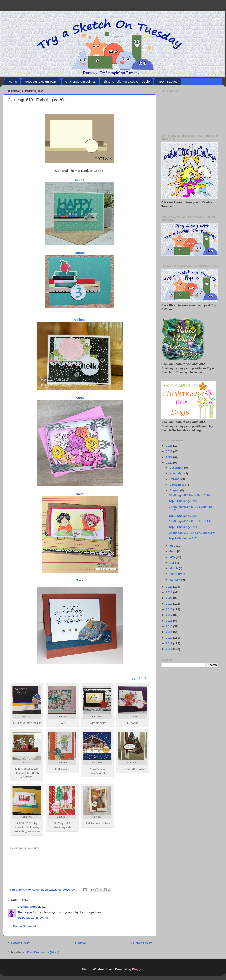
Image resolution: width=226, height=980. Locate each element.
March (174, 568)
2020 (170, 598)
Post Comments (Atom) (43, 952)
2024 (170, 457)
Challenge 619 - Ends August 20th (192, 533)
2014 (170, 632)
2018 (170, 609)
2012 (170, 643)
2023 (170, 463)
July (173, 546)
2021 (170, 592)
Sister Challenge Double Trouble (127, 82)
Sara (80, 580)
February (176, 574)
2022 (170, 587)
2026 (170, 446)
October (175, 479)
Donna (80, 253)
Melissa (80, 320)
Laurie (80, 180)
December (177, 468)
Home (13, 82)
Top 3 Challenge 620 (183, 501)
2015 (170, 626)
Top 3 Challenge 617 (183, 538)
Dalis (80, 494)
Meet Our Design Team (41, 82)
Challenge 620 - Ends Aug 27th (190, 521)
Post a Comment (25, 926)
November (177, 473)
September (177, 485)
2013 (170, 638)
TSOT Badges (167, 82)
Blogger (138, 969)
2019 (170, 604)
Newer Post (19, 943)
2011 (170, 649)
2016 (170, 621)
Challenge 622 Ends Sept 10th (189, 495)
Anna (80, 398)
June (173, 551)
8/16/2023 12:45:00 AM (33, 918)
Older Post (141, 943)
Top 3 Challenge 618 (183, 527)
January (175, 580)
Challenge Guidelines (80, 82)
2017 (170, 615)
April (173, 563)
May (173, 557)
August (175, 490)
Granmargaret (27, 907)
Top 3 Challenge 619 (183, 516)
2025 (170, 451)
